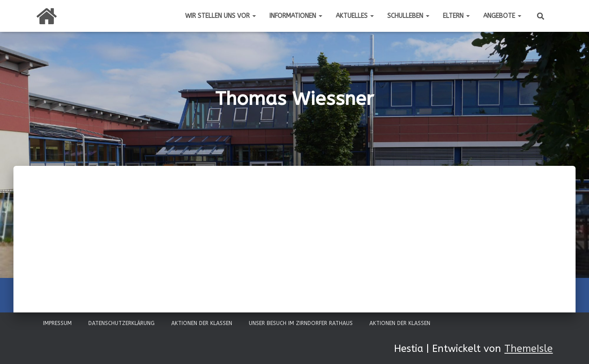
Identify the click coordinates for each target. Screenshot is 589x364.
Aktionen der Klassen (202, 323)
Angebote (502, 16)
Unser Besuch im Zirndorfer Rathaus (301, 323)
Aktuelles (355, 16)
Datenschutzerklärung (121, 323)
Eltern (456, 16)
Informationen (296, 16)
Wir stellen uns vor (221, 16)
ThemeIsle (528, 349)
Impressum (57, 323)
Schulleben (408, 16)
